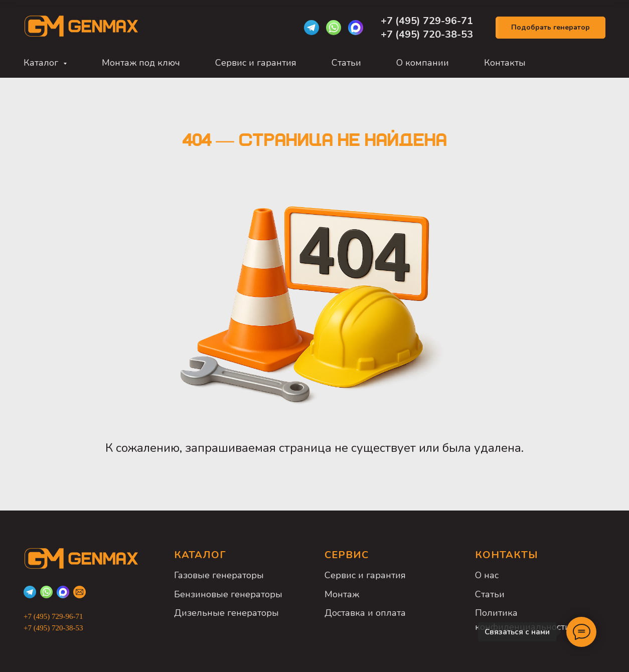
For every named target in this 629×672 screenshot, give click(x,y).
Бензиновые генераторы (228, 594)
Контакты (505, 63)
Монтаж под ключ (141, 63)
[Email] (80, 592)
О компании (423, 63)
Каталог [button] (42, 63)
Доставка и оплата (365, 613)
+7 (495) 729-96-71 (428, 21)
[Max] (356, 28)
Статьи (346, 63)
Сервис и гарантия (256, 63)
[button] (551, 28)
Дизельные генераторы (226, 613)
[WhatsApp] (334, 28)
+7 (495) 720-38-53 (427, 34)
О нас (487, 575)
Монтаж (342, 594)
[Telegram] (311, 28)
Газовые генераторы (219, 575)
